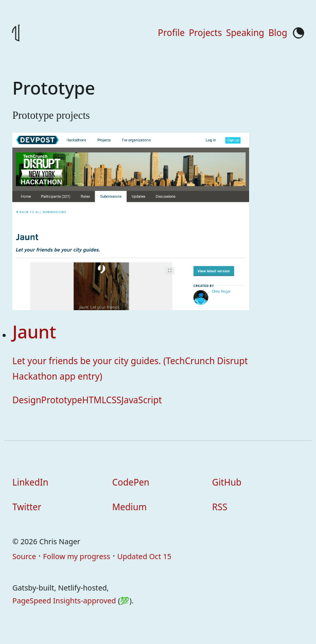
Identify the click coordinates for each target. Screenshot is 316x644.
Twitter (27, 507)
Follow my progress (77, 556)
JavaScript (142, 400)
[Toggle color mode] (299, 33)
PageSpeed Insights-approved (64, 601)
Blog (278, 33)
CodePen (131, 482)
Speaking (245, 33)
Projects (205, 33)
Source (24, 556)
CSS (114, 400)
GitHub (227, 482)
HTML (94, 400)
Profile (171, 33)
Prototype (62, 400)
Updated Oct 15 (144, 556)
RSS (220, 507)
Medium (129, 507)
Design (27, 400)
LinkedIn (30, 482)
